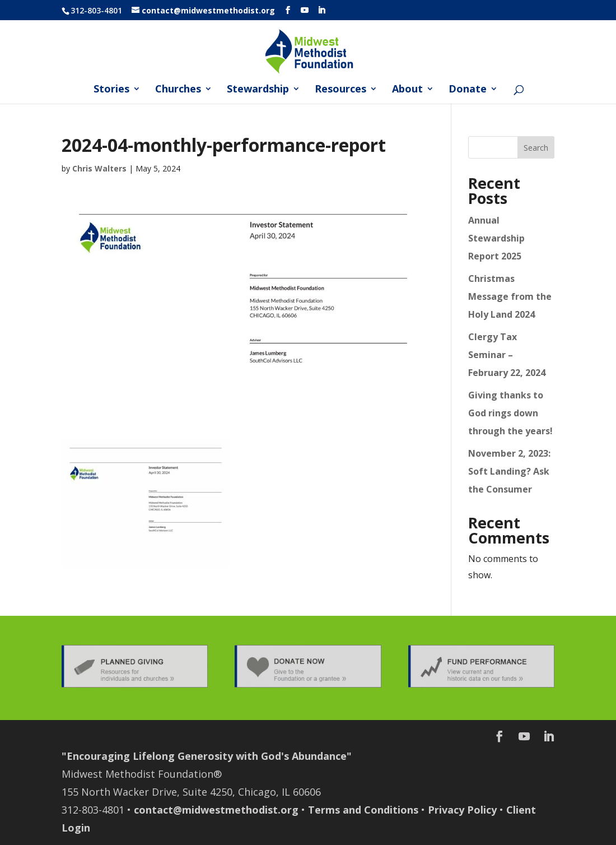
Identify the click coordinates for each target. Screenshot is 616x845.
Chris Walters (99, 168)
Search (536, 148)
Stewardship (258, 90)
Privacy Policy (462, 810)
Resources (340, 90)
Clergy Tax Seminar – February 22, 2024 (507, 355)
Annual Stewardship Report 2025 (496, 238)
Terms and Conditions (363, 810)
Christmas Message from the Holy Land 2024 (510, 296)
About (407, 90)
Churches (178, 90)
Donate (468, 90)
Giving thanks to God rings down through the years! (510, 413)
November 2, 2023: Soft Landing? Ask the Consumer (509, 471)
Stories (111, 90)
